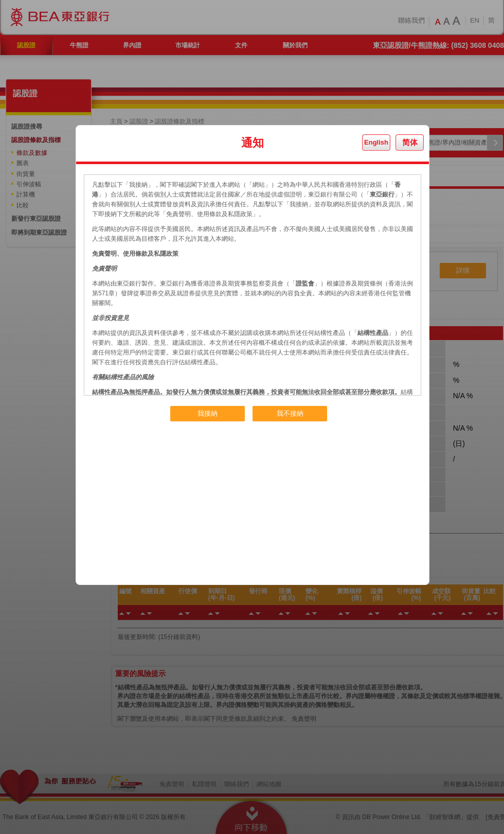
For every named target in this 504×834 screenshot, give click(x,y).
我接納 (208, 413)
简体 (410, 142)
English (376, 142)
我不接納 (290, 413)
